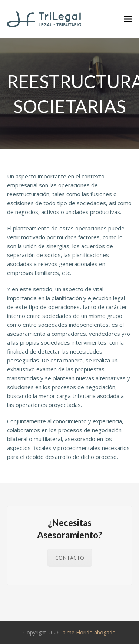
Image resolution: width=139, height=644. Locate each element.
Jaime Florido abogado (88, 632)
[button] (128, 19)
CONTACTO (70, 558)
